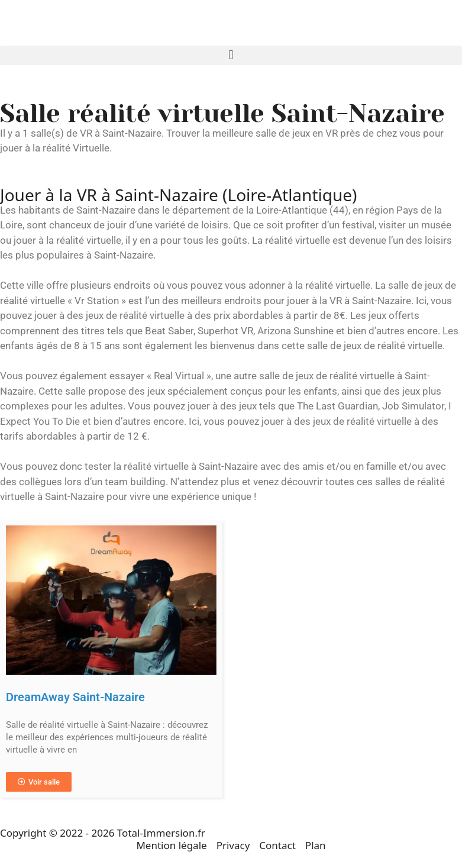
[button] (231, 55)
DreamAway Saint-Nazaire (75, 697)
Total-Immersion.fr (161, 833)
